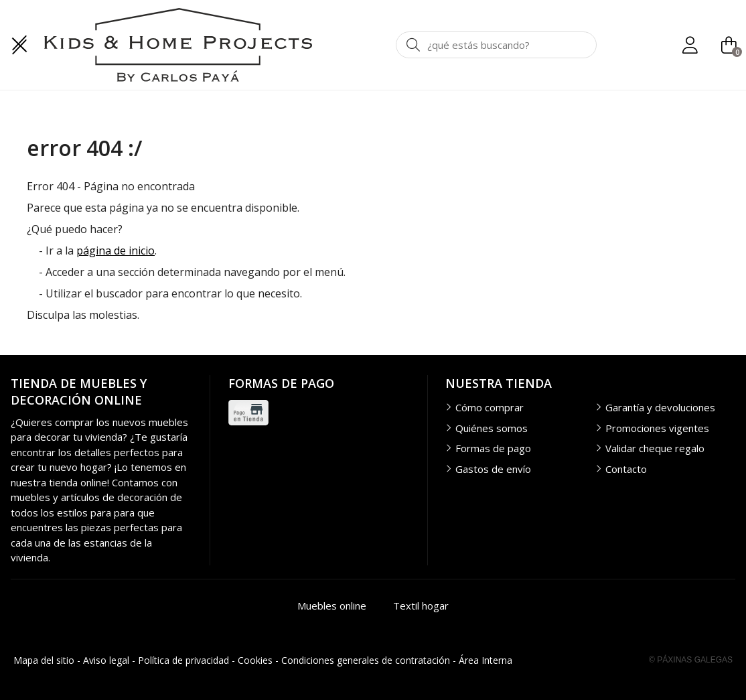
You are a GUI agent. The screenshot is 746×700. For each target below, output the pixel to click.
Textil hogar (421, 606)
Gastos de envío (493, 469)
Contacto (626, 469)
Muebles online (332, 606)
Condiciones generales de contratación (366, 660)
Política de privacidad (183, 660)
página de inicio (116, 251)
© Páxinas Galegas (691, 660)
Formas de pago (493, 448)
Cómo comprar (490, 407)
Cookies (255, 660)
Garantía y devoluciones (660, 407)
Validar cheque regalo (655, 448)
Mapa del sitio (44, 660)
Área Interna (486, 660)
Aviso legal (106, 660)
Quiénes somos (492, 428)
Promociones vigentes (657, 428)
